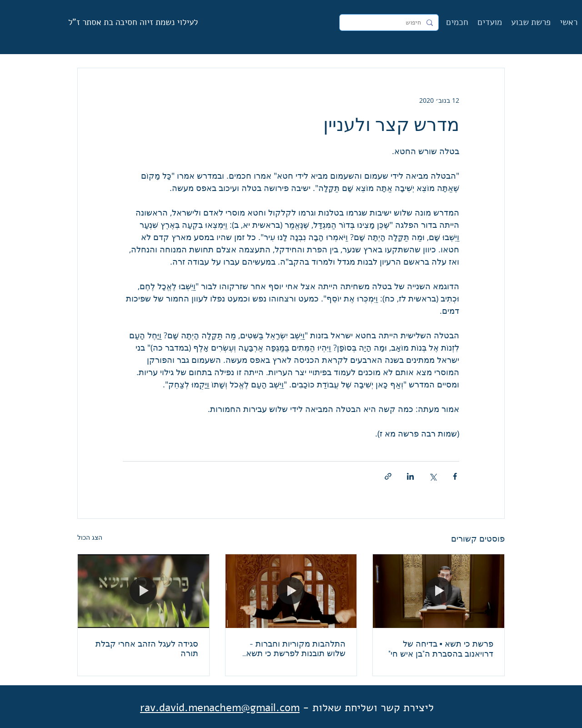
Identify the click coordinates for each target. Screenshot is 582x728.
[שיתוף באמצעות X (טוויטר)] (433, 476)
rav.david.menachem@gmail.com (220, 708)
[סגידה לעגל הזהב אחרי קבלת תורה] (143, 591)
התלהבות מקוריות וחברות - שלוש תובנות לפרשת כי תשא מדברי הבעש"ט (296, 648)
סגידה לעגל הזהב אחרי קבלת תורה (147, 648)
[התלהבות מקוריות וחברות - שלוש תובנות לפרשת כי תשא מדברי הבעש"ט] (291, 591)
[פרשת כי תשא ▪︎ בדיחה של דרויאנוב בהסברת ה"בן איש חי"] (439, 591)
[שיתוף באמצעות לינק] (388, 476)
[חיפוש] (390, 23)
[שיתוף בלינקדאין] (410, 476)
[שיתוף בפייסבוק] (455, 476)
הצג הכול (90, 537)
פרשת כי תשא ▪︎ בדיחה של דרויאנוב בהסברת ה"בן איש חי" (441, 649)
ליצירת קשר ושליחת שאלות (373, 708)
